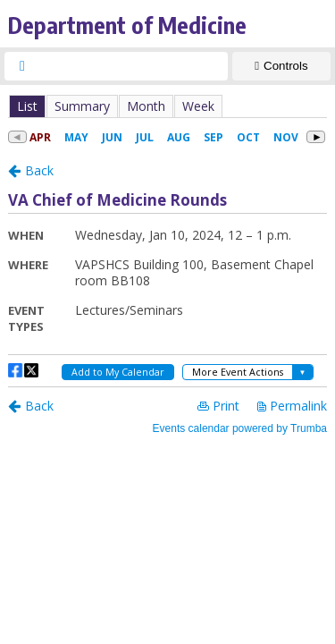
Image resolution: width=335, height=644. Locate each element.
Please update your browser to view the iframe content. (167, 106)
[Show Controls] (281, 66)
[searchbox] (132, 66)
